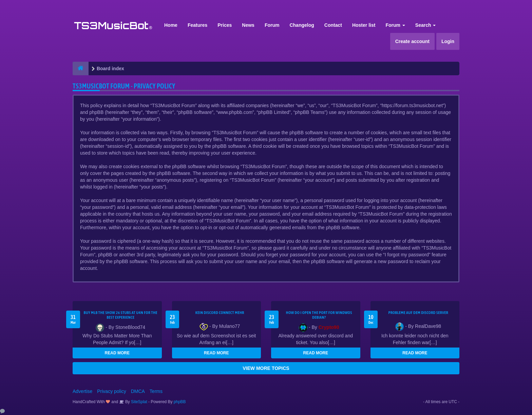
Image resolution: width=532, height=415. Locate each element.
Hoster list (364, 25)
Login (448, 41)
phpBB (180, 402)
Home (171, 25)
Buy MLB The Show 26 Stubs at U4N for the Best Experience (121, 315)
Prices (225, 25)
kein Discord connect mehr (220, 313)
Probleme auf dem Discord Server (418, 313)
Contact (333, 25)
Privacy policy (112, 391)
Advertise (82, 391)
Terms (156, 391)
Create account (412, 41)
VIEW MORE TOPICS (266, 368)
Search (426, 25)
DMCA (138, 391)
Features (197, 25)
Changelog (302, 25)
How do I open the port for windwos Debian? (319, 315)
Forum (272, 25)
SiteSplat (139, 402)
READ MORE (117, 353)
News (248, 25)
